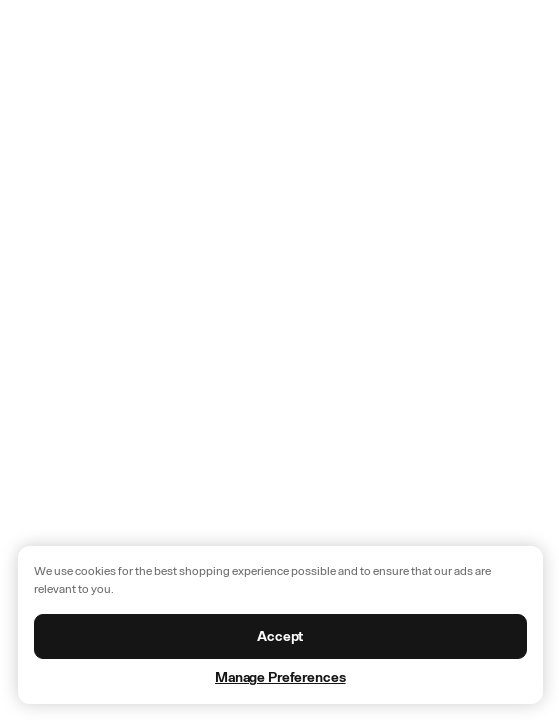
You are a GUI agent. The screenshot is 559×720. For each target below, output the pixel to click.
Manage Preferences (280, 677)
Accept (280, 636)
